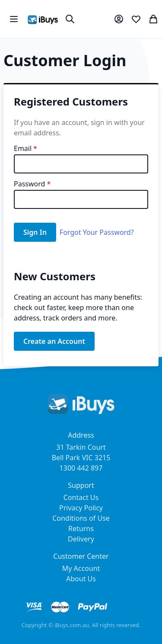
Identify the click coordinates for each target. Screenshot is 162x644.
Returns (81, 529)
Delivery (81, 539)
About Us (81, 579)
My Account (81, 568)
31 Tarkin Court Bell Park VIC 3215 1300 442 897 (81, 458)
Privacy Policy (81, 508)
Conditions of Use (81, 518)
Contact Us (81, 497)
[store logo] (43, 19)
